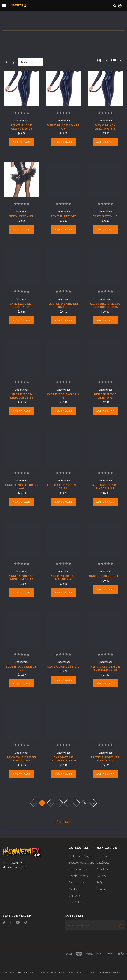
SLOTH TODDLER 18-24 (22, 668)
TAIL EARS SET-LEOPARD (22, 305)
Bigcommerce (72, 972)
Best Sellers (76, 902)
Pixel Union (37, 972)
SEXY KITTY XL (22, 216)
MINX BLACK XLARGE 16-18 (22, 127)
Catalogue (103, 863)
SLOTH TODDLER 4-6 (105, 576)
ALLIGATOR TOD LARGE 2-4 (63, 577)
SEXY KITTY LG (105, 216)
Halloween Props (80, 856)
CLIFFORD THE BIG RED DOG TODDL (105, 305)
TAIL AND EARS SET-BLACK (63, 305)
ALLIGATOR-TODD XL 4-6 (22, 487)
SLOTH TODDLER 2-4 (63, 667)
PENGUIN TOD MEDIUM (105, 396)
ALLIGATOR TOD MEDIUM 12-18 (22, 577)
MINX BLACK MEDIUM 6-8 (105, 127)
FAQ (99, 882)
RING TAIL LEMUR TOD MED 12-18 (105, 668)
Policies (102, 876)
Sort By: (10, 62)
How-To (102, 856)
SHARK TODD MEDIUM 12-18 (22, 396)
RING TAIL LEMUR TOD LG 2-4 (22, 759)
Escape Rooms (78, 869)
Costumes (75, 896)
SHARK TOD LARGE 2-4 (63, 396)
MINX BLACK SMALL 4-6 (63, 127)
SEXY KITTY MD (63, 216)
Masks (73, 889)
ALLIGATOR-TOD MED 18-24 (64, 487)
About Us (102, 869)
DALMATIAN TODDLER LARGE (63, 759)
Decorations (77, 882)
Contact (102, 889)
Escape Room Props (81, 863)
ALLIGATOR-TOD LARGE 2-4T (105, 487)
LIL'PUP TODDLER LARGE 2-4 (105, 759)
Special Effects (78, 876)
